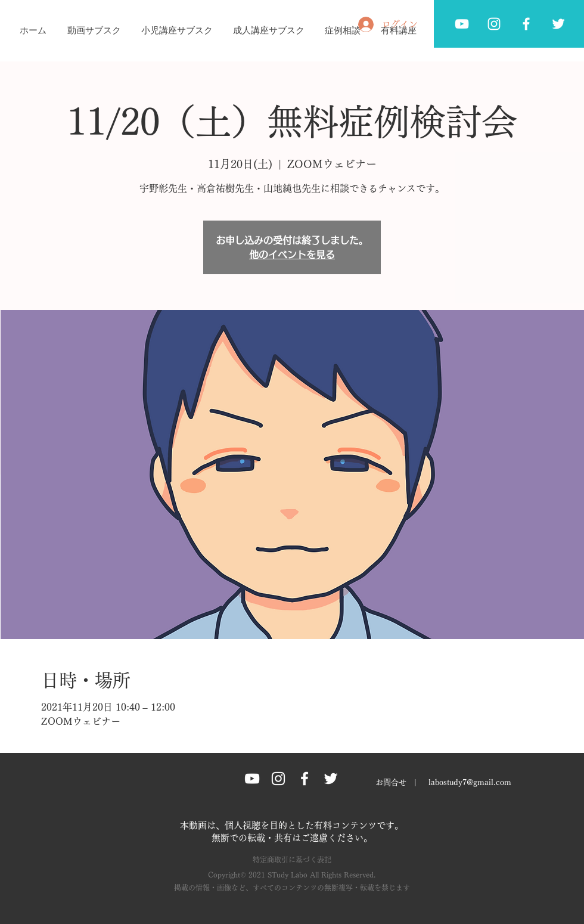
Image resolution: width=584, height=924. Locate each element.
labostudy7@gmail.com (470, 782)
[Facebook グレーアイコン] (526, 24)
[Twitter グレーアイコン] (558, 24)
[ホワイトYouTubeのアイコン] (462, 24)
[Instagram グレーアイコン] (278, 779)
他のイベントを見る (292, 255)
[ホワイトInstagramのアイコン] (494, 24)
